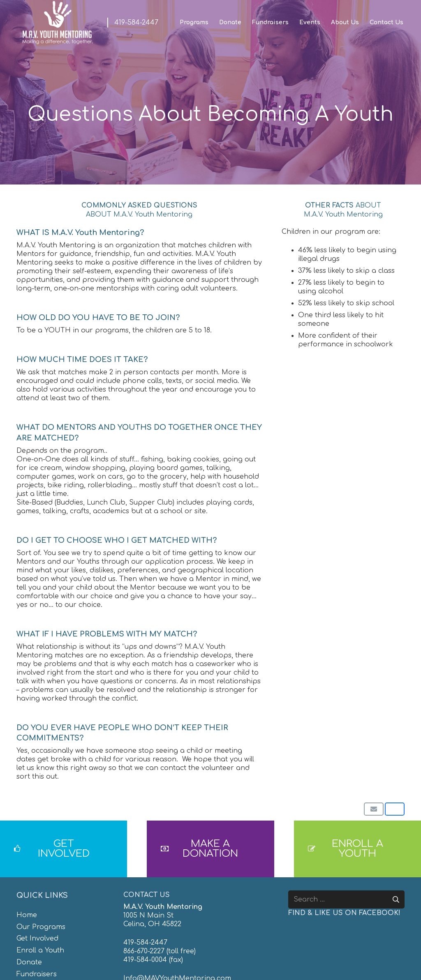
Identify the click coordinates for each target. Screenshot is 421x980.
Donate (29, 962)
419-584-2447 (145, 943)
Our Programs (41, 927)
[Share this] (395, 809)
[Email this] (374, 809)
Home (27, 915)
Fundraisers (37, 974)
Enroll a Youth (40, 950)
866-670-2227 (144, 951)
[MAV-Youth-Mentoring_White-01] (57, 23)
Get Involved (37, 938)
